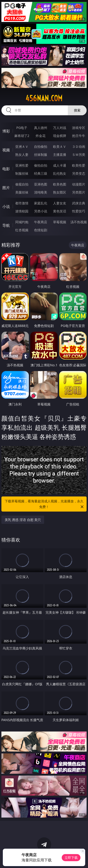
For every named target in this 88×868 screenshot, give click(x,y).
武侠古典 (79, 203)
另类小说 (41, 211)
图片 (6, 188)
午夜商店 (41, 222)
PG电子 (22, 128)
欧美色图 (60, 184)
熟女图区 (60, 192)
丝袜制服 (41, 155)
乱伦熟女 (60, 173)
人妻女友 (60, 203)
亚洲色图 (41, 184)
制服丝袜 (22, 173)
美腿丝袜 (22, 192)
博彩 (6, 131)
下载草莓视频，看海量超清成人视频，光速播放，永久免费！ (45, 504)
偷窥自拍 (22, 184)
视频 (6, 150)
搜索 (77, 110)
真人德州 (41, 128)
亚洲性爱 (22, 165)
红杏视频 (22, 230)
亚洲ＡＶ (22, 147)
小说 (6, 207)
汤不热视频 (79, 222)
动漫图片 (79, 184)
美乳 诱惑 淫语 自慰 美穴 (23, 520)
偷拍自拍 (41, 165)
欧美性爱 (79, 165)
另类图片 (79, 192)
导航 (6, 225)
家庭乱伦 (41, 203)
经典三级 (41, 173)
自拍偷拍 (41, 147)
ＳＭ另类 (79, 155)
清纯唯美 (41, 192)
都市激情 (22, 203)
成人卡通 (60, 165)
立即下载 (71, 858)
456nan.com (44, 98)
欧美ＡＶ (60, 147)
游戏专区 (79, 128)
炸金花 (41, 136)
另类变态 (79, 173)
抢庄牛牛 (79, 136)
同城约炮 (22, 222)
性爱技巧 (79, 211)
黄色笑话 (60, 211)
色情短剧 (41, 230)
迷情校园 (22, 211)
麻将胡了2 (22, 136)
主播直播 (60, 155)
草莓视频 (60, 222)
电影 (6, 169)
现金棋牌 (60, 136)
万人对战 (60, 128)
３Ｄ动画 (79, 147)
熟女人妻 (22, 155)
